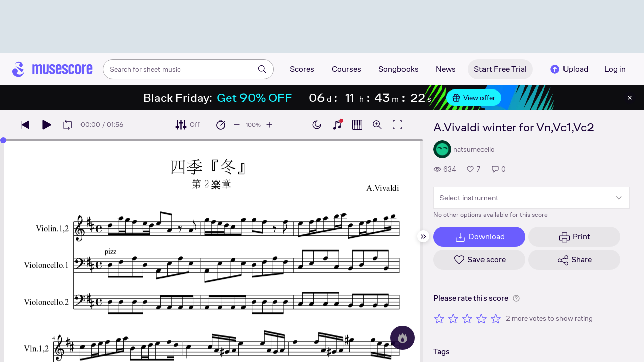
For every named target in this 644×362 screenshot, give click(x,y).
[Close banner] (630, 98)
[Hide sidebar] (423, 236)
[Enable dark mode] (317, 125)
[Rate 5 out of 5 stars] (496, 318)
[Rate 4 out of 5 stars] (481, 318)
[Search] (262, 69)
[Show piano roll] (357, 125)
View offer (474, 98)
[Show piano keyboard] (337, 125)
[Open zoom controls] (377, 125)
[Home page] (52, 69)
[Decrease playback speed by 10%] (237, 125)
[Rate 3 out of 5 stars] (467, 318)
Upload (569, 69)
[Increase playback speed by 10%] (269, 125)
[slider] (3, 140)
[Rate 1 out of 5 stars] (439, 318)
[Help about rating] (516, 298)
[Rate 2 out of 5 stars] (453, 318)
